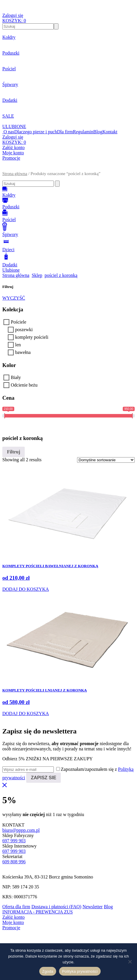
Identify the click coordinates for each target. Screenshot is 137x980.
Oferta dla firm (16, 907)
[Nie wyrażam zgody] (130, 962)
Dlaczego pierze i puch (36, 132)
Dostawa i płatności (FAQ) (56, 907)
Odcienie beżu (24, 385)
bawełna (23, 352)
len (18, 345)
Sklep (37, 275)
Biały (16, 377)
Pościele (18, 322)
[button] (68, 169)
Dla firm (65, 132)
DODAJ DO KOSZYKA (26, 589)
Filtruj (14, 452)
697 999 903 (14, 841)
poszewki (24, 330)
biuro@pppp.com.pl (21, 830)
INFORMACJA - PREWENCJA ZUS (38, 912)
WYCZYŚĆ (14, 298)
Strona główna (15, 174)
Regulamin (83, 132)
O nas (9, 132)
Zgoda (48, 971)
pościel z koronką (61, 275)
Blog (98, 132)
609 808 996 (14, 862)
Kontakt (110, 132)
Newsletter (93, 907)
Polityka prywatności (80, 971)
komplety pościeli (32, 337)
